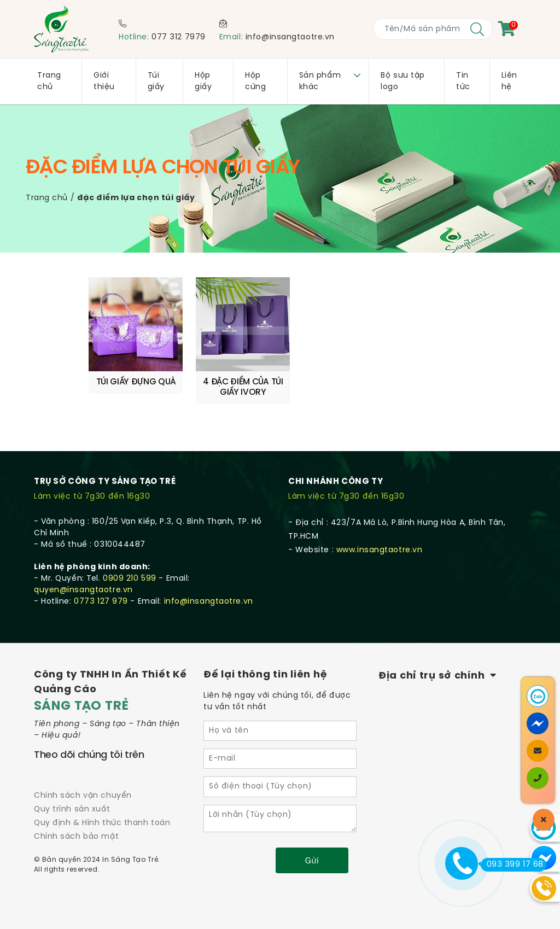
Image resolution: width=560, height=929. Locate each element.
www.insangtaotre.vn (380, 541)
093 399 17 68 (512, 864)
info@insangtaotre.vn (290, 37)
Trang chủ (47, 198)
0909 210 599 (130, 569)
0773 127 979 (101, 592)
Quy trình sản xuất (72, 800)
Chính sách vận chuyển (83, 786)
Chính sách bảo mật (76, 828)
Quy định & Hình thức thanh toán (102, 813)
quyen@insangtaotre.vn (83, 580)
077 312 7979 (179, 37)
